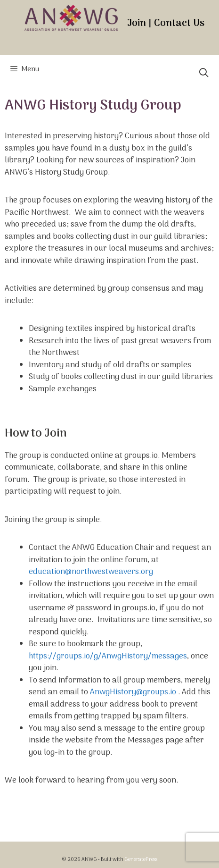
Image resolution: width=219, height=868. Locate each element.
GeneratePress (141, 860)
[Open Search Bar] (204, 74)
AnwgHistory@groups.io (133, 692)
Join (137, 23)
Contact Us (179, 23)
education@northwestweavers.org (91, 572)
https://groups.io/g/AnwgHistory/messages (108, 657)
